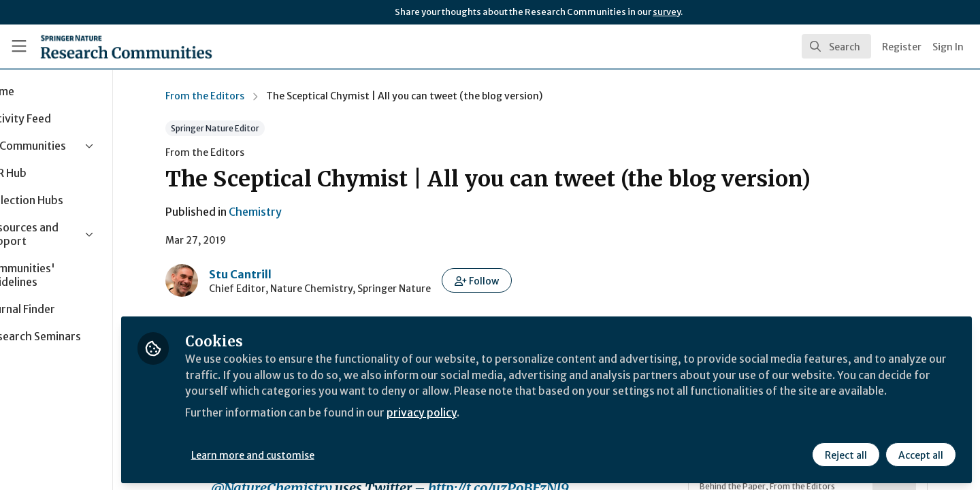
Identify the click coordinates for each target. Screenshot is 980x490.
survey (667, 12)
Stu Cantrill (271, 274)
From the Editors (235, 96)
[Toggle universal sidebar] (19, 46)
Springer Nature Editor (246, 128)
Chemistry (286, 212)
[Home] (126, 46)
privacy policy (485, 427)
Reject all (845, 454)
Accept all (920, 454)
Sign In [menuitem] (948, 47)
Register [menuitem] (902, 47)
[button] (507, 280)
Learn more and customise (314, 454)
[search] (836, 46)
